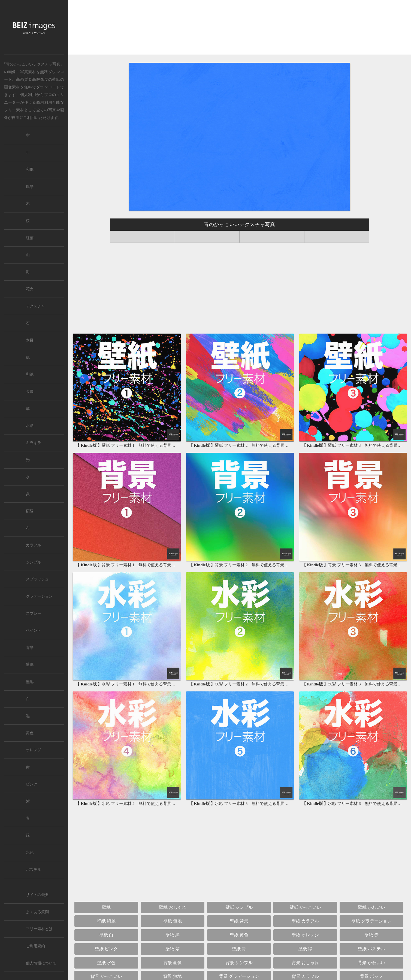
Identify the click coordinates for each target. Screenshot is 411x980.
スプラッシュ (37, 579)
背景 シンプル (239, 963)
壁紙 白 (106, 935)
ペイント (34, 630)
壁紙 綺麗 (106, 921)
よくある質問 (37, 912)
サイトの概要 (37, 895)
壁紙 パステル (371, 949)
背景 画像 (173, 963)
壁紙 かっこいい (305, 907)
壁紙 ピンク (106, 949)
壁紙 (56, 79)
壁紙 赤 (371, 935)
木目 (30, 340)
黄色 (30, 733)
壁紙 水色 (106, 963)
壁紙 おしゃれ (173, 907)
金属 (30, 392)
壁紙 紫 (173, 949)
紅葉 (30, 238)
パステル (34, 870)
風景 (30, 187)
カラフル (34, 545)
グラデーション (39, 596)
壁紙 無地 (173, 921)
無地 (30, 682)
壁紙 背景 (239, 921)
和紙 (30, 374)
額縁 (30, 511)
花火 (30, 289)
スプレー (34, 614)
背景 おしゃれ (305, 963)
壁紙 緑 (305, 949)
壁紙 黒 (173, 935)
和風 (30, 170)
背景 (30, 648)
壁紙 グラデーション (371, 921)
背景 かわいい (371, 963)
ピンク (32, 784)
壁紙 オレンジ (305, 935)
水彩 (30, 426)
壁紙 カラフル (305, 921)
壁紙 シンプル (239, 907)
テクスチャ (35, 306)
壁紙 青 (239, 949)
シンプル (34, 562)
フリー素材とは (39, 929)
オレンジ (34, 750)
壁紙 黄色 (239, 935)
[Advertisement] (240, 28)
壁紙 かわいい (371, 907)
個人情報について (41, 963)
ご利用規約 (35, 946)
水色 (30, 852)
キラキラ (34, 443)
